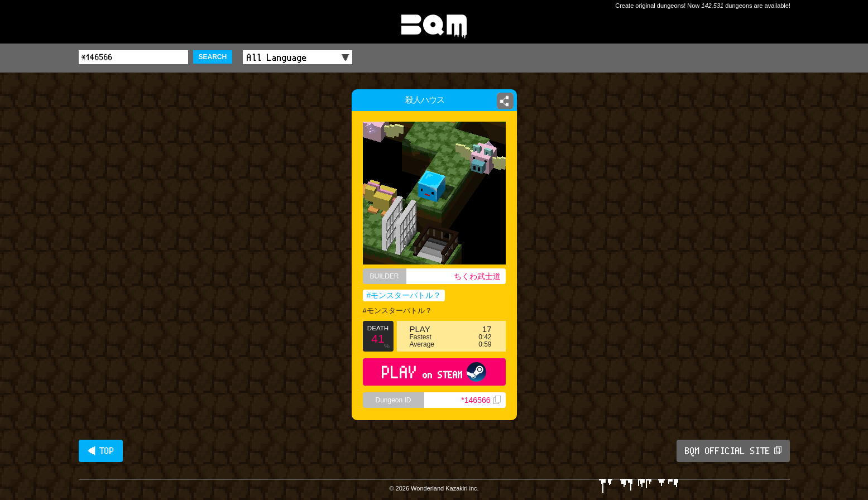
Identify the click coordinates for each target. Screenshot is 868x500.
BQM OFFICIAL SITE (733, 451)
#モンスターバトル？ (404, 295)
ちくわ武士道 (477, 276)
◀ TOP (101, 451)
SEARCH (213, 57)
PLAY (434, 372)
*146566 (481, 400)
